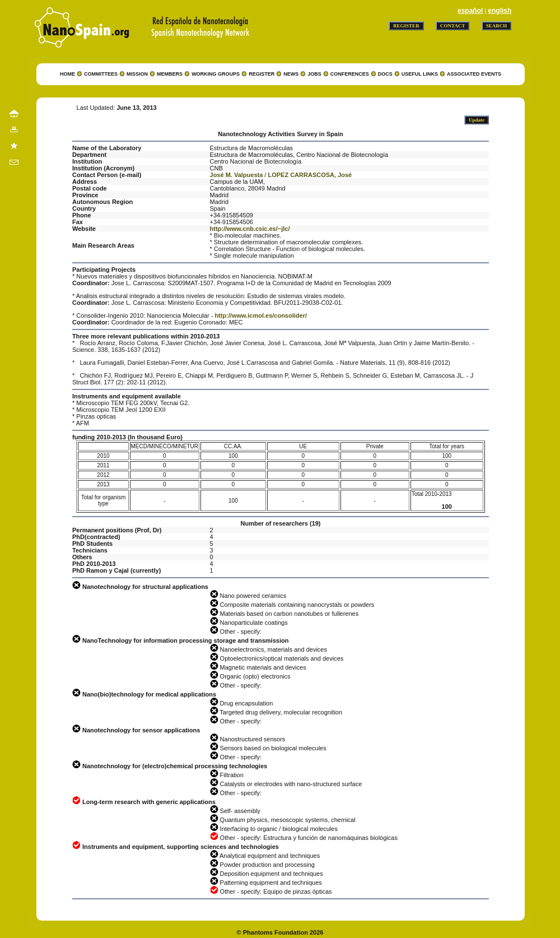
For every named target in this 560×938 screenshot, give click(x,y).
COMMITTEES (101, 74)
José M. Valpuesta (237, 175)
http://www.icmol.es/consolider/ (261, 315)
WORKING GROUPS (216, 74)
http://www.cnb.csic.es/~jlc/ (250, 229)
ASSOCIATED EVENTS (474, 74)
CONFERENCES (350, 74)
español (470, 11)
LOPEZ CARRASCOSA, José (310, 175)
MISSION (137, 74)
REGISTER (262, 74)
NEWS (291, 74)
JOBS (314, 74)
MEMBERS (170, 74)
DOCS (385, 74)
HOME (67, 74)
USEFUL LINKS (420, 74)
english (500, 11)
